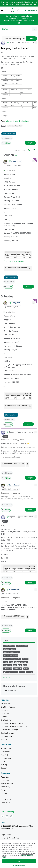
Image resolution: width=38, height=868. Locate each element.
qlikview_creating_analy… (12, 659)
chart (11, 662)
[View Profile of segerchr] (12, 42)
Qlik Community (8, 811)
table (25, 665)
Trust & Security (7, 783)
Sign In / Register (31, 10)
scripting (29, 672)
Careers (4, 793)
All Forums (12, 691)
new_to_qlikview (9, 646)
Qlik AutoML (5, 713)
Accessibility (5, 787)
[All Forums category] (4, 691)
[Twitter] (3, 816)
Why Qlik (4, 740)
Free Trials (5, 755)
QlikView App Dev (15, 126)
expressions (18, 669)
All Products (5, 704)
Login (27, 2)
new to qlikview (22, 646)
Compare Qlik (6, 758)
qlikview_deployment (11, 656)
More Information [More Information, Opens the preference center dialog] (19, 866)
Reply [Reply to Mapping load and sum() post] (30, 143)
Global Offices (6, 800)
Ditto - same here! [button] (9, 134)
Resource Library (7, 748)
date (15, 665)
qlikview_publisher (21, 662)
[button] (36, 42)
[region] (19, 854)
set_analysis (8, 669)
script (6, 662)
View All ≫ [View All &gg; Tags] (7, 677)
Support (4, 768)
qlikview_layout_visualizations (17, 121)
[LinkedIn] (7, 816)
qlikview (25, 659)
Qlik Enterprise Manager (10, 730)
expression (7, 665)
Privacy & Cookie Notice (10, 838)
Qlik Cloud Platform (8, 707)
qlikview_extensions (10, 672)
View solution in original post (14, 261)
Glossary (4, 761)
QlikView (5, 29)
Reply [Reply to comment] (28, 286)
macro (26, 669)
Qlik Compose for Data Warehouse (14, 726)
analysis (22, 672)
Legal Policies (6, 835)
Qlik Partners (6, 752)
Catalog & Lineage (8, 733)
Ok (19, 861)
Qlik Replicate (6, 720)
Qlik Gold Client (7, 736)
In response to (13, 440)
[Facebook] (11, 816)
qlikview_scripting (10, 649)
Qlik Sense (5, 710)
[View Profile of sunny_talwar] (16, 161)
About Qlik (5, 777)
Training (4, 765)
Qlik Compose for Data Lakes (12, 723)
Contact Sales (6, 803)
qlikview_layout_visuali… (12, 652)
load (20, 665)
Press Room (5, 780)
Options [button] (34, 29)
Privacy (4, 790)
